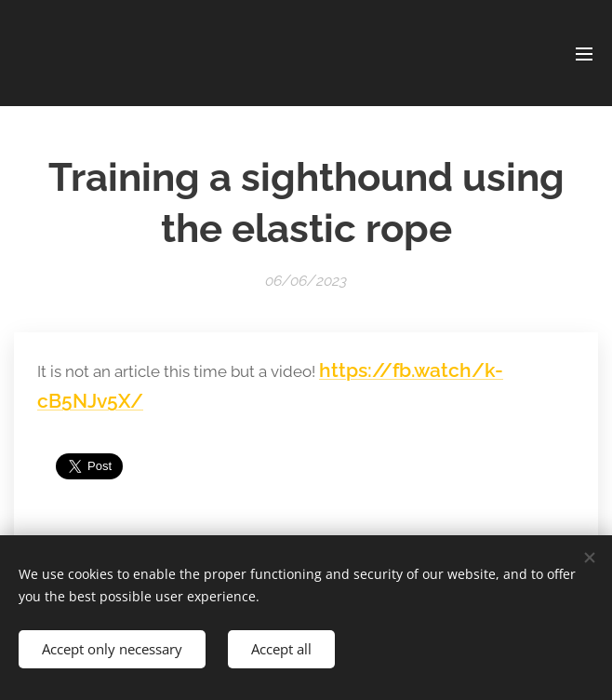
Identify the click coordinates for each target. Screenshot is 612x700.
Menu (584, 54)
